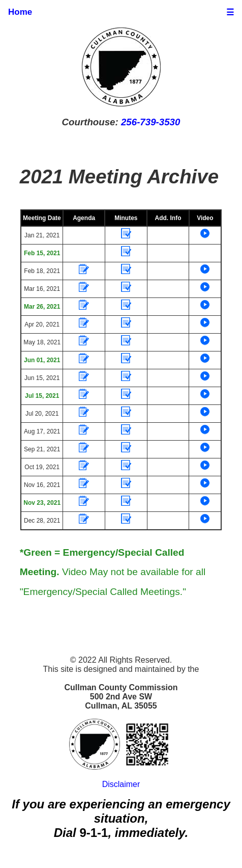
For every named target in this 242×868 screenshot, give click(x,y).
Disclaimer (121, 784)
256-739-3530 (150, 122)
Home (20, 12)
